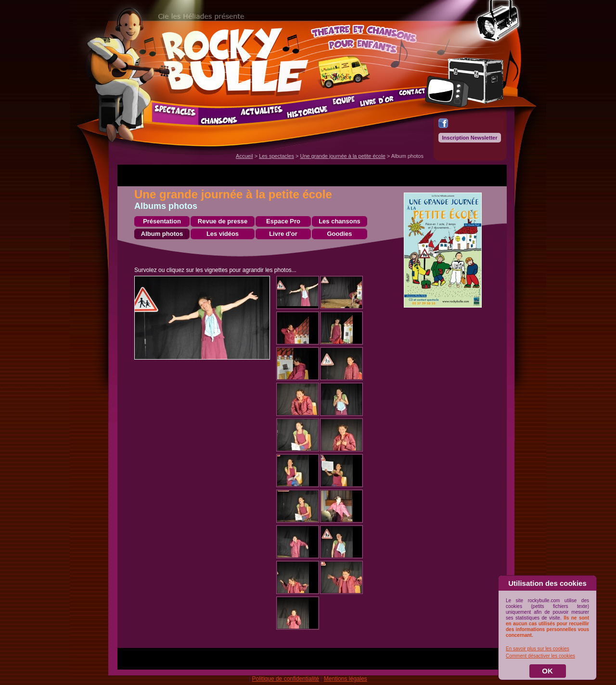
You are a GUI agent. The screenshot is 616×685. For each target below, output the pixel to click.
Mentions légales (346, 679)
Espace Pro (283, 221)
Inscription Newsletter (470, 138)
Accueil (244, 156)
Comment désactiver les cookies (540, 656)
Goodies (339, 234)
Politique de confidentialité (286, 679)
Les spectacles (276, 156)
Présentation (162, 221)
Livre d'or (283, 234)
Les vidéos (223, 234)
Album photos (162, 234)
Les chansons (340, 221)
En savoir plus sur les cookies (538, 649)
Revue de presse (223, 221)
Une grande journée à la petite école (342, 156)
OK (547, 671)
